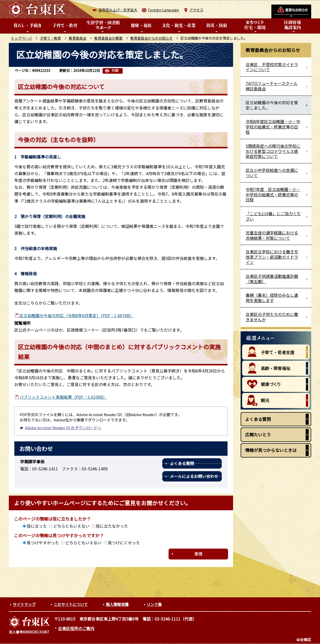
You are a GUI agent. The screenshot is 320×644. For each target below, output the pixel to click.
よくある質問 (182, 463)
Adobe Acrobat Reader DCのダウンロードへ (60, 428)
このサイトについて (71, 604)
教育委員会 (78, 38)
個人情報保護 (117, 604)
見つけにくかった (124, 543)
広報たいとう (258, 434)
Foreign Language (163, 10)
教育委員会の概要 (108, 38)
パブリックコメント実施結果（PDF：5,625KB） (63, 397)
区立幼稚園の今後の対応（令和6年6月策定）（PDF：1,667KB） (77, 315)
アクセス (196, 10)
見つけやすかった (43, 543)
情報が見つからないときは (271, 450)
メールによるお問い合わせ (194, 476)
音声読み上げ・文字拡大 (118, 10)
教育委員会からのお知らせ (151, 38)
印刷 (115, 71)
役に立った (37, 526)
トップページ (21, 38)
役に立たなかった (112, 526)
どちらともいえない (71, 526)
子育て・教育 (50, 38)
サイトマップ (24, 604)
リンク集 (154, 604)
